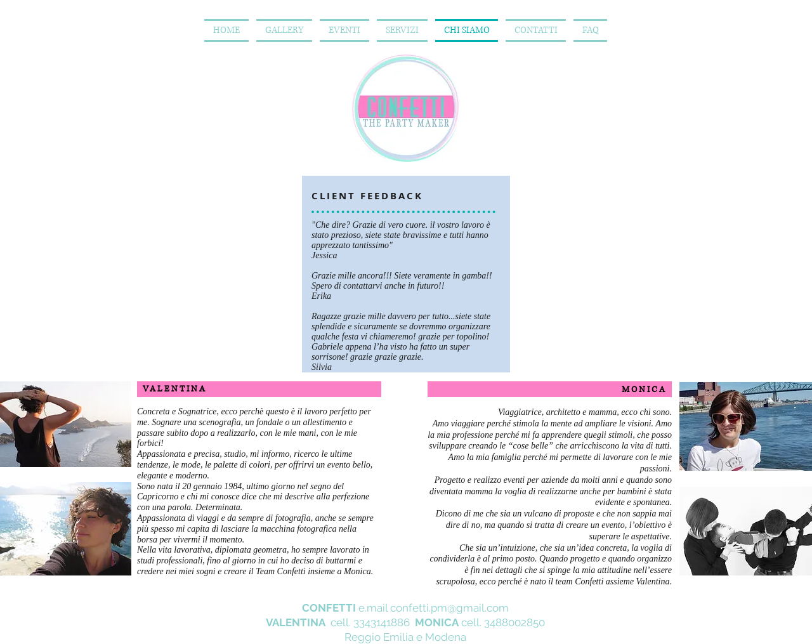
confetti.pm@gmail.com (449, 608)
